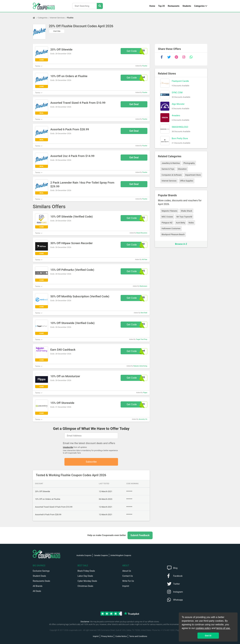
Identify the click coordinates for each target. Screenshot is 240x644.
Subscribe (91, 462)
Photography (189, 163)
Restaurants (174, 6)
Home (152, 6)
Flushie (70, 18)
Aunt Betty (180, 223)
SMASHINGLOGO (180, 127)
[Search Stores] (100, 6)
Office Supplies (187, 181)
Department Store (193, 175)
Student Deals (39, 576)
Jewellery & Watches (171, 163)
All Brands (38, 586)
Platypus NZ (167, 223)
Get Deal (134, 104)
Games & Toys (168, 169)
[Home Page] (35, 18)
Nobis (191, 223)
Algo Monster (178, 104)
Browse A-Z (181, 244)
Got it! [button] (208, 636)
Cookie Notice (121, 636)
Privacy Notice (107, 636)
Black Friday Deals (86, 571)
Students (187, 6)
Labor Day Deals (85, 576)
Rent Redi (144, 313)
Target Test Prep (142, 339)
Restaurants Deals (41, 581)
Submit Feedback (140, 535)
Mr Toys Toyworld (184, 217)
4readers (176, 115)
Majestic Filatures (169, 211)
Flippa (145, 393)
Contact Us (128, 576)
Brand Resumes (142, 233)
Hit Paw (145, 260)
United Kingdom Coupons (121, 555)
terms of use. (223, 628)
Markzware (143, 286)
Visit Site (57, 31)
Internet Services (57, 18)
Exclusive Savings (41, 571)
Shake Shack (186, 211)
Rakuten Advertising (140, 366)
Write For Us (128, 581)
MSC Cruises (167, 217)
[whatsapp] (191, 57)
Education (182, 169)
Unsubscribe (68, 447)
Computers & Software (172, 175)
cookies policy (203, 628)
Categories (199, 6)
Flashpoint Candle (180, 81)
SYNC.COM (177, 93)
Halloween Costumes (171, 228)
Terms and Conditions (138, 636)
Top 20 (161, 6)
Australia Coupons (84, 555)
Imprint (126, 586)
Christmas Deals (85, 586)
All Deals (37, 591)
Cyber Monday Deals (87, 581)
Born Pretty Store (180, 138)
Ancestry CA (143, 419)
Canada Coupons (101, 555)
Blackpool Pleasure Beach (173, 234)
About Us (127, 571)
